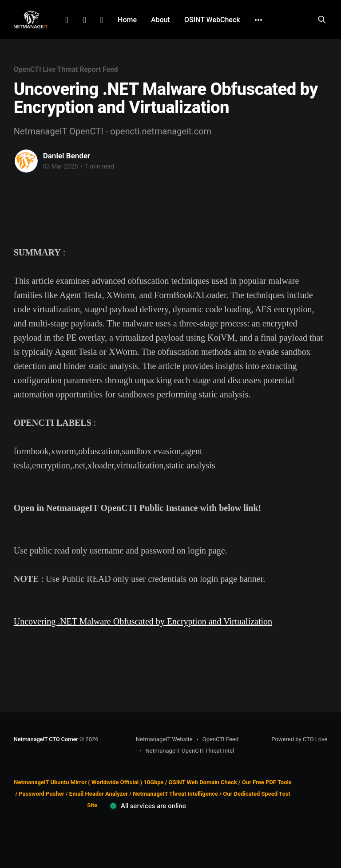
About (161, 20)
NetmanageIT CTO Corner (46, 739)
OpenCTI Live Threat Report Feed (66, 69)
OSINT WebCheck (212, 20)
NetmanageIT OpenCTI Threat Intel (190, 751)
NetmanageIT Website (164, 739)
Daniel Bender (67, 156)
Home (127, 20)
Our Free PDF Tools (267, 782)
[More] (258, 20)
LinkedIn (67, 20)
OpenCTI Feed (220, 739)
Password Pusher (41, 794)
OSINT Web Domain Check (203, 782)
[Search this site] (322, 20)
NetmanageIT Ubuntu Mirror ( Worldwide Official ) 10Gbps (89, 782)
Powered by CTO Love (299, 739)
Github (102, 20)
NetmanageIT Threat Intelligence (175, 794)
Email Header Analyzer (99, 794)
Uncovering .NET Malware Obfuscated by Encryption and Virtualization (143, 621)
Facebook (84, 20)
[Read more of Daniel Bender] (26, 161)
